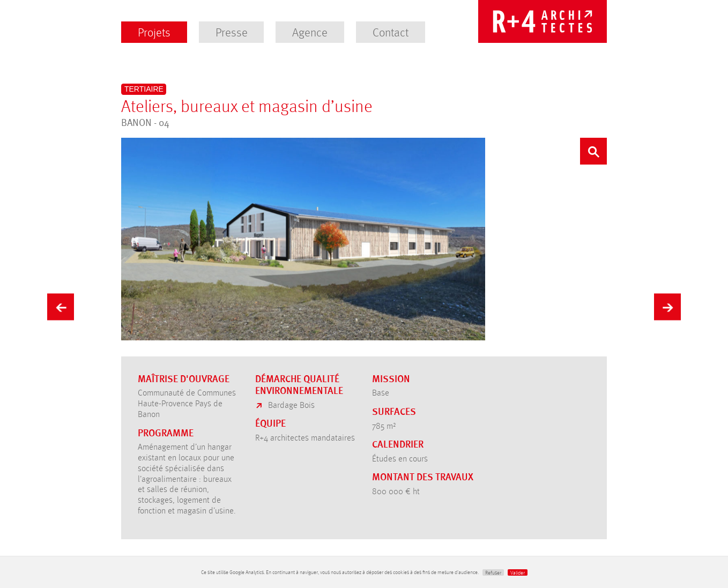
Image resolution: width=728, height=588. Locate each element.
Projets (154, 32)
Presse (232, 32)
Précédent (61, 304)
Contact (391, 32)
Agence (310, 32)
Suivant (667, 304)
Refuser (493, 572)
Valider (518, 572)
